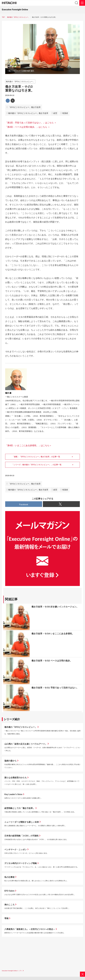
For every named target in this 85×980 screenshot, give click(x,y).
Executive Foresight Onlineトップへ (12, 971)
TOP (3, 17)
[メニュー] (82, 3)
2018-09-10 (10, 95)
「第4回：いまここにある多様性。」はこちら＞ (28, 446)
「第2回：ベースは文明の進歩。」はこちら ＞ (28, 127)
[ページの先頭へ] (82, 974)
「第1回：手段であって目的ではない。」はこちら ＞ (31, 123)
